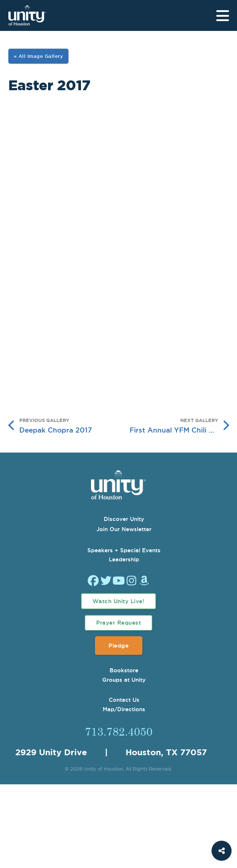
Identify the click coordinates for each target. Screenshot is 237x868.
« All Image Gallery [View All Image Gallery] (39, 56)
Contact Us (124, 700)
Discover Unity (124, 519)
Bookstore (124, 670)
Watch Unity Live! (119, 601)
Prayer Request (118, 623)
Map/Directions (124, 709)
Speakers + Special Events (124, 550)
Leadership (124, 559)
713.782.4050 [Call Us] (119, 731)
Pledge (118, 646)
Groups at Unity (124, 680)
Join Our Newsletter (124, 529)
